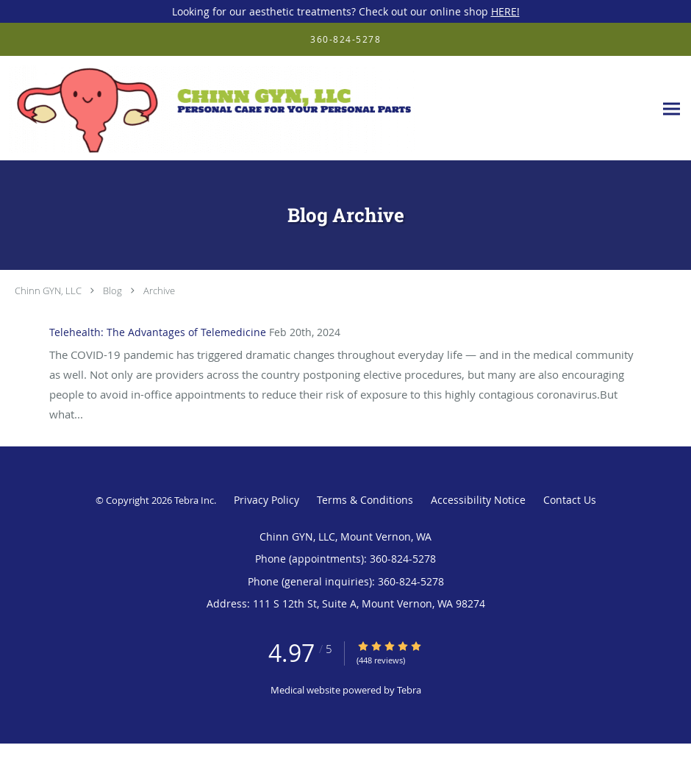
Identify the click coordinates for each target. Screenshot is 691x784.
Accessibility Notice (478, 500)
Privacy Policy (266, 500)
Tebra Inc (194, 500)
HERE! (505, 11)
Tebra (409, 690)
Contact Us (570, 500)
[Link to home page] (210, 108)
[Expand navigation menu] (672, 108)
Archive (159, 291)
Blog (112, 291)
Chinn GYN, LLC (48, 291)
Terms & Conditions (365, 500)
